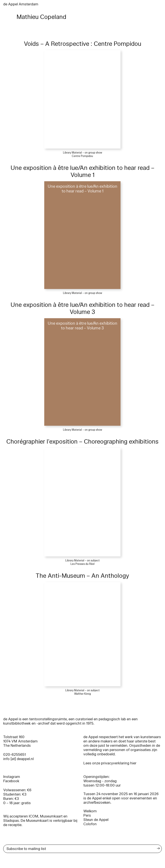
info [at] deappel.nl (18, 759)
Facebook (11, 781)
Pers (87, 815)
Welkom (90, 811)
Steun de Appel (96, 820)
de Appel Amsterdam (21, 4)
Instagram (12, 777)
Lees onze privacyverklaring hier (110, 763)
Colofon (90, 824)
